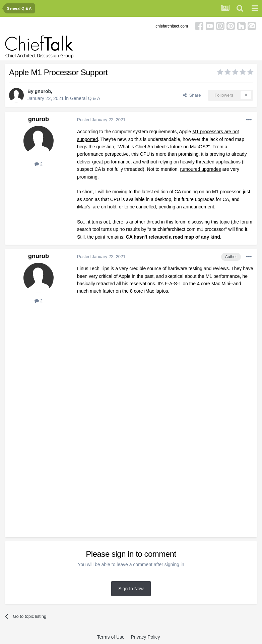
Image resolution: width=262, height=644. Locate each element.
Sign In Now (131, 589)
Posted (101, 120)
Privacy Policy (145, 637)
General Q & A (85, 98)
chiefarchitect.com (172, 26)
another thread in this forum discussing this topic (180, 222)
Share (192, 95)
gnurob (43, 91)
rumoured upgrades (200, 169)
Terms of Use (111, 637)
